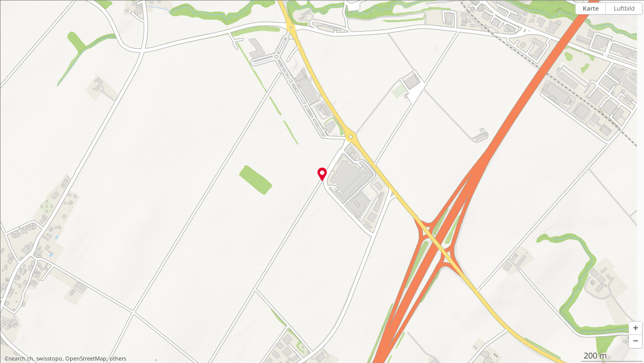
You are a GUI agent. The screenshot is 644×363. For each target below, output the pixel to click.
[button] (635, 328)
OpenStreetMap (86, 358)
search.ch (21, 358)
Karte (591, 8)
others (118, 358)
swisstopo (49, 358)
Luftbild (624, 8)
